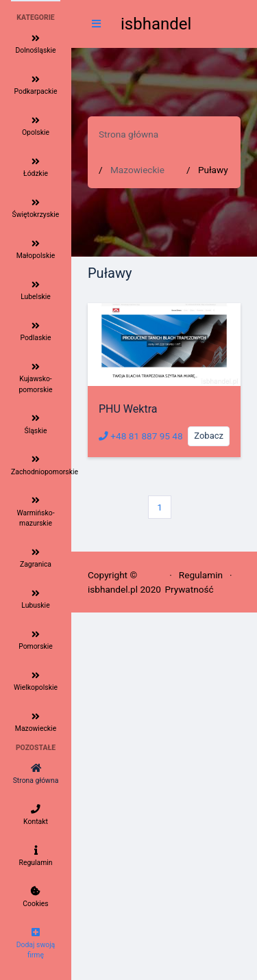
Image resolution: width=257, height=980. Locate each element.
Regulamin (201, 575)
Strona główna (128, 134)
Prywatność (189, 589)
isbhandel (156, 24)
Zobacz (209, 436)
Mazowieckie (137, 170)
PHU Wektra (128, 409)
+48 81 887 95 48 (141, 436)
